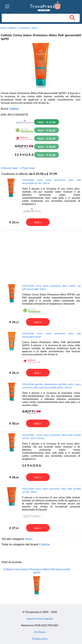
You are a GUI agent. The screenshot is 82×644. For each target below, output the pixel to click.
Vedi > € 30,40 (47, 147)
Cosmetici (24, 28)
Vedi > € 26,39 (47, 139)
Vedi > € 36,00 (47, 155)
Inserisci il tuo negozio (40, 619)
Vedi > (38, 222)
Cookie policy (40, 639)
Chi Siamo (40, 632)
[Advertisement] (41, 257)
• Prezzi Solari (27, 168)
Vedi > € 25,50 (47, 122)
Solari (34, 28)
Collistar (14, 109)
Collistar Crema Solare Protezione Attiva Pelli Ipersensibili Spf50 (36, 571)
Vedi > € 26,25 (47, 130)
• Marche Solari (9, 168)
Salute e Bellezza (8, 28)
